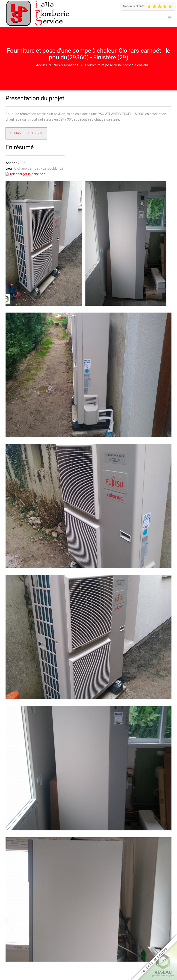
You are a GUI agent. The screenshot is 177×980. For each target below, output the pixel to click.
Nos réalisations (66, 65)
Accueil (41, 65)
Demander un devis (26, 133)
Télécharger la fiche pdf (27, 174)
